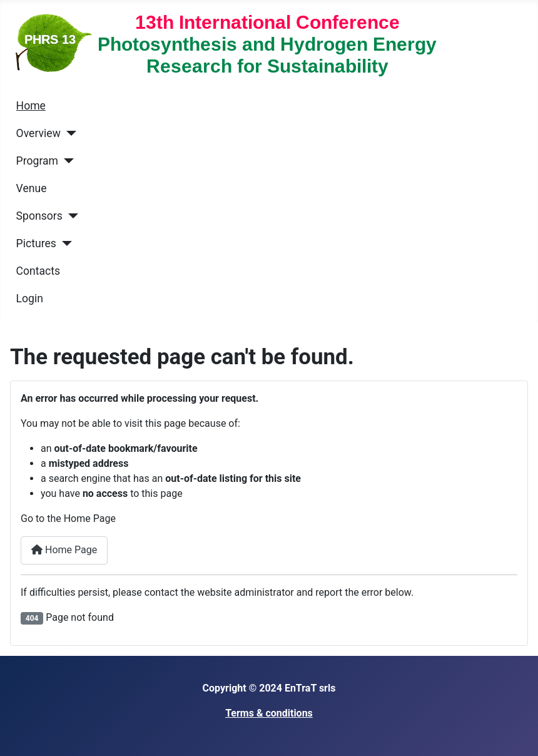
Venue (32, 188)
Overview (38, 133)
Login (30, 299)
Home (31, 106)
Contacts (38, 271)
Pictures (36, 243)
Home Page (64, 550)
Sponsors (39, 216)
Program (37, 161)
